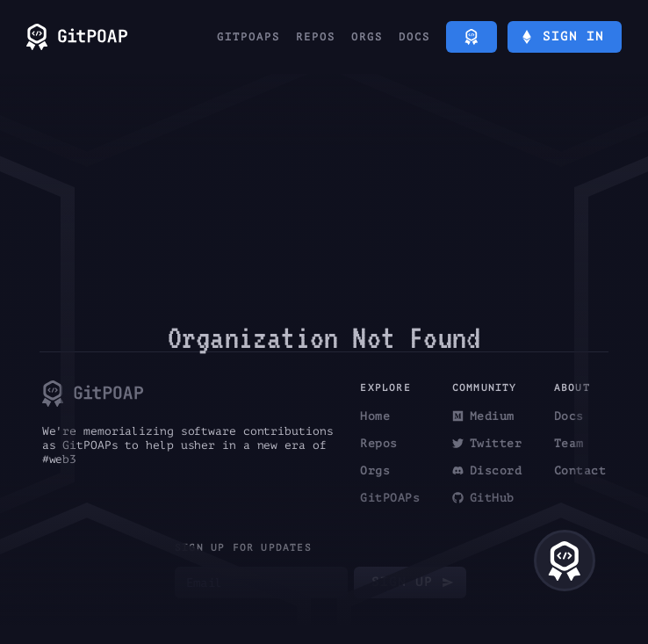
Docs (414, 37)
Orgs (367, 37)
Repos (316, 37)
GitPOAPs (248, 37)
